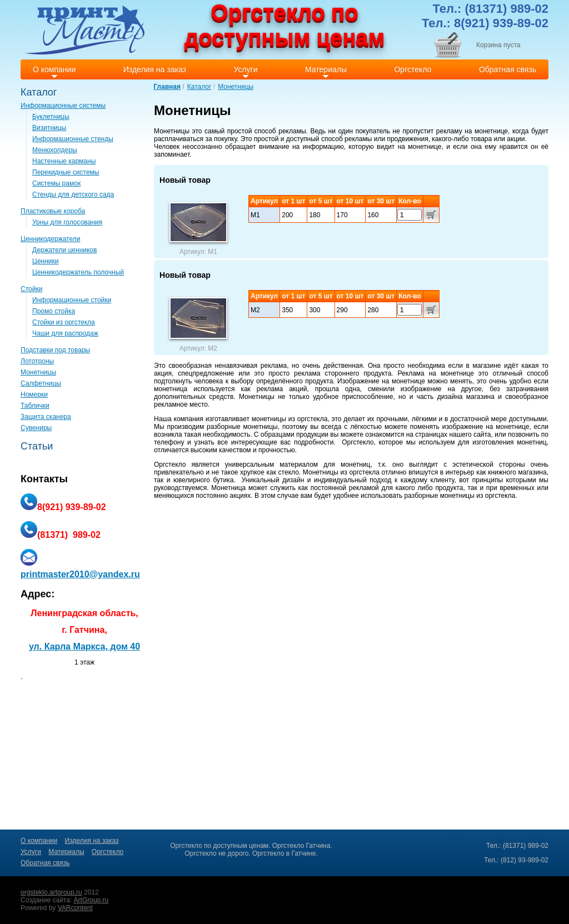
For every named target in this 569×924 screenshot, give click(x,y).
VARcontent (75, 908)
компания (189, 419)
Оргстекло (358, 442)
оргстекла (313, 419)
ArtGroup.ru (91, 900)
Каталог (199, 87)
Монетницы (236, 87)
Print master (84, 30)
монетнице (425, 147)
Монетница (228, 488)
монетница (171, 389)
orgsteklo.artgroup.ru (51, 892)
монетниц (532, 442)
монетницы (269, 419)
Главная (167, 87)
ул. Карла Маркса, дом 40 (84, 646)
